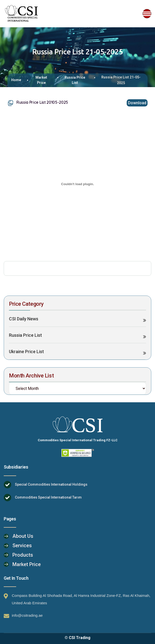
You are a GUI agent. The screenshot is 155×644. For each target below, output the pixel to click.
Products (23, 555)
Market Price (41, 80)
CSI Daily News (24, 319)
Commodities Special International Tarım (48, 497)
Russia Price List (75, 80)
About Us (23, 536)
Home (16, 80)
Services (22, 545)
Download (137, 103)
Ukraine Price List (26, 352)
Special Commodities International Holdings (51, 484)
